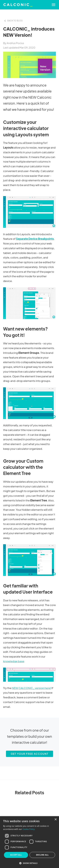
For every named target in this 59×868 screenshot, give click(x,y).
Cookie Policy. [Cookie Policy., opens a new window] (29, 829)
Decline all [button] (42, 855)
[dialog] (29, 842)
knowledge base (14, 661)
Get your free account (29, 754)
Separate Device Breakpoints (35, 239)
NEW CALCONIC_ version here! (31, 688)
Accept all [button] (16, 855)
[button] (29, 863)
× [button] (55, 820)
